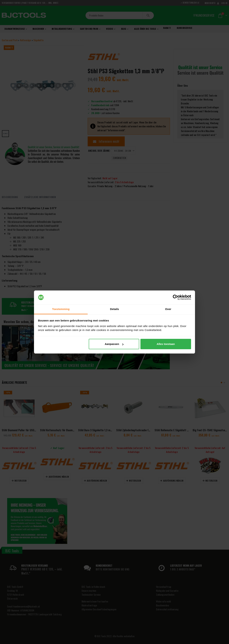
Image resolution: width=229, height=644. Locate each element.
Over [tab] (168, 309)
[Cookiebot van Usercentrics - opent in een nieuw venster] (175, 297)
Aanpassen (114, 344)
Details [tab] (114, 309)
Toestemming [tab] (61, 309)
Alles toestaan (166, 344)
